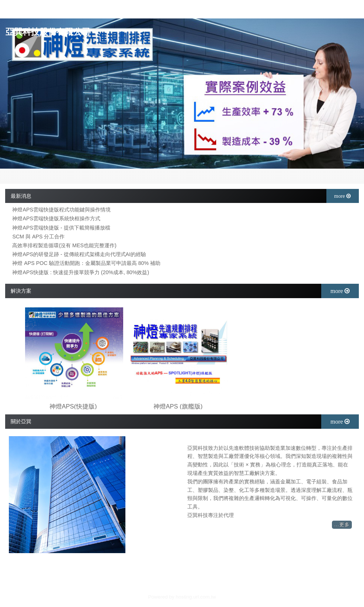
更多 (344, 525)
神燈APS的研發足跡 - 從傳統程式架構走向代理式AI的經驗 (79, 254)
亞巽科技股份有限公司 (48, 32)
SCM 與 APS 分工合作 (38, 237)
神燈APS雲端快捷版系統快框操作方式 (56, 219)
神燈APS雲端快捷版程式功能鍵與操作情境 (61, 210)
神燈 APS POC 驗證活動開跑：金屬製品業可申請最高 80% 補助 (86, 263)
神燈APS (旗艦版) (178, 406)
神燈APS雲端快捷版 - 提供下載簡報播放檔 (61, 228)
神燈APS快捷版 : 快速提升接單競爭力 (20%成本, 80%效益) (81, 273)
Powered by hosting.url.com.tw (182, 597)
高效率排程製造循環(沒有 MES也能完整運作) (64, 246)
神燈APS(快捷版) (73, 406)
